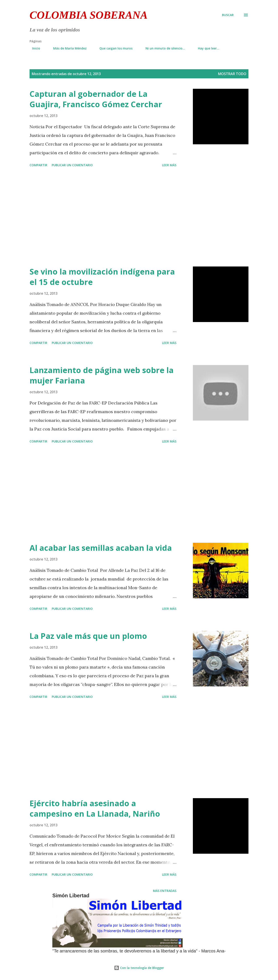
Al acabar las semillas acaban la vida (101, 548)
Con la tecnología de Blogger (139, 968)
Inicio (34, 48)
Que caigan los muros (113, 48)
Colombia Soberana (89, 15)
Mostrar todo (232, 74)
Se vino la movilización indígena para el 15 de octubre (102, 277)
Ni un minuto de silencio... (163, 48)
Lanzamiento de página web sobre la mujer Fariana (102, 375)
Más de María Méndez (67, 48)
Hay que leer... (206, 48)
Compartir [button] (38, 165)
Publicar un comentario (72, 165)
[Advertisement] (103, 218)
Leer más (169, 165)
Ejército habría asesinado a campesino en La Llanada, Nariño (95, 808)
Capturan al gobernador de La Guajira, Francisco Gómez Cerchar (96, 99)
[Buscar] (228, 15)
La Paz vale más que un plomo (88, 636)
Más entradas (165, 891)
